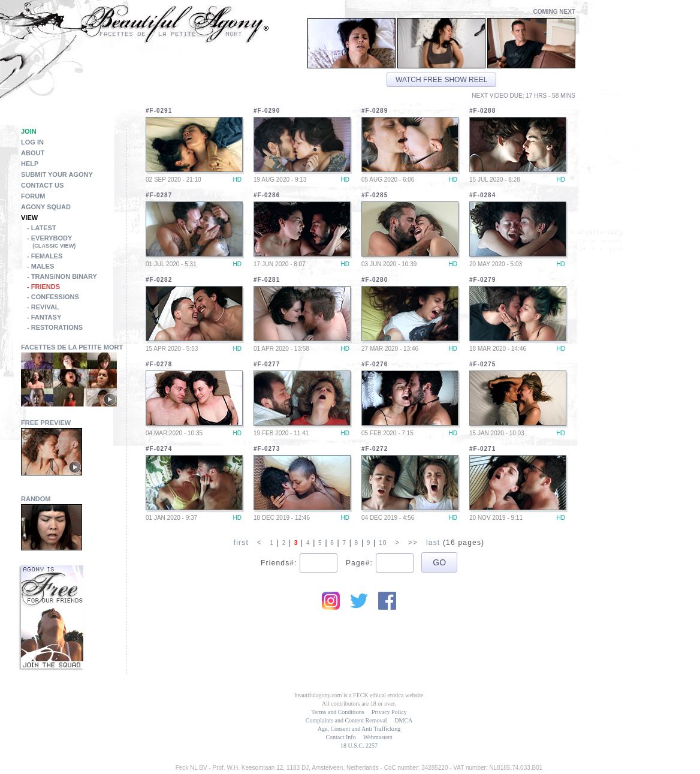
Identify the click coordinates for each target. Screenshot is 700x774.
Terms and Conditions (337, 712)
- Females (45, 256)
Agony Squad (46, 207)
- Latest (42, 228)
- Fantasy (44, 317)
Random (36, 499)
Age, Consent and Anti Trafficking (359, 729)
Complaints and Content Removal (346, 720)
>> (413, 543)
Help (30, 164)
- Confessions (53, 297)
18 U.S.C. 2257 (359, 746)
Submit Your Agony (57, 174)
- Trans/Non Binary (62, 276)
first (241, 543)
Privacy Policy (389, 712)
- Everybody (76, 243)
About (33, 153)
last (433, 543)
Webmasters (378, 737)
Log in (32, 142)
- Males (40, 266)
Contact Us (42, 185)
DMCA (403, 720)
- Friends (43, 287)
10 (383, 543)
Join (29, 131)
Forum (33, 196)
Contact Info (340, 737)
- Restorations (55, 327)
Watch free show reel (441, 80)
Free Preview (46, 423)
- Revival (43, 307)
